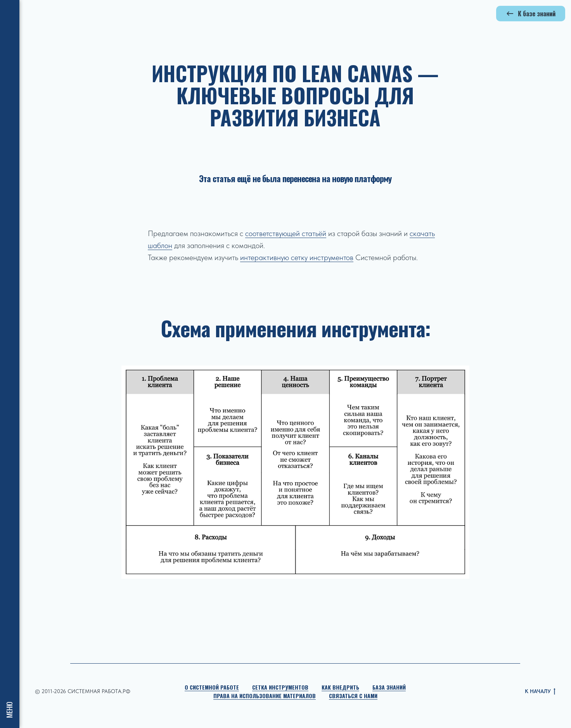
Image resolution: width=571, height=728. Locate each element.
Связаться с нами (353, 696)
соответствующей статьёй (286, 233)
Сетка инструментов (280, 687)
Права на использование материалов (265, 696)
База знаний (389, 687)
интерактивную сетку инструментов (297, 257)
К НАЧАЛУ (540, 692)
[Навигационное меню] (10, 12)
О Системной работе (212, 687)
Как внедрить (340, 687)
